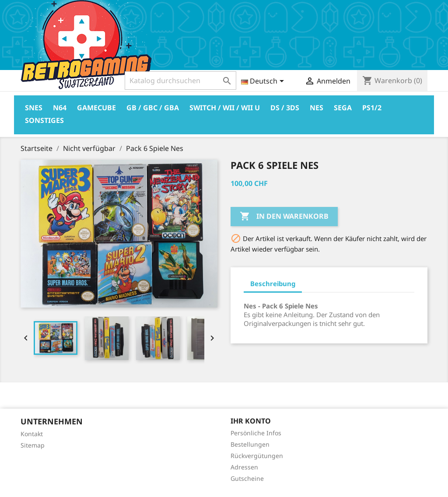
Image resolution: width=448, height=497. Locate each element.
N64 (60, 108)
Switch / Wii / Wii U (225, 108)
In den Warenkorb (284, 217)
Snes (34, 108)
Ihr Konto (251, 421)
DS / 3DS (285, 108)
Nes (317, 108)
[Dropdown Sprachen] (264, 82)
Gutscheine (247, 478)
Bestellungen (250, 444)
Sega (343, 108)
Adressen (244, 467)
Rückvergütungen (257, 456)
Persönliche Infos (256, 433)
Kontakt (32, 434)
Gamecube (96, 108)
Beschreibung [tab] (273, 283)
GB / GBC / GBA (153, 108)
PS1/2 (372, 108)
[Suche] (180, 80)
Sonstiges (44, 120)
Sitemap (33, 445)
